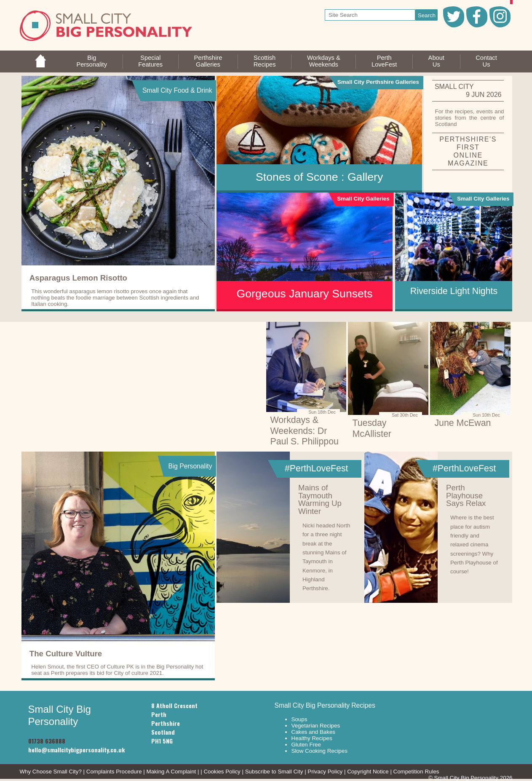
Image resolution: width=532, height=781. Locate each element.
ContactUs (486, 61)
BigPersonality (92, 61)
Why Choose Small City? (51, 772)
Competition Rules (416, 772)
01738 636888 (47, 741)
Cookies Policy (222, 772)
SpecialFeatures (150, 61)
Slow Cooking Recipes (319, 751)
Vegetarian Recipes (316, 726)
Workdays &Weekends (324, 61)
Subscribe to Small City (274, 772)
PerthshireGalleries (208, 61)
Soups (299, 719)
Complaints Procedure (114, 772)
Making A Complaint (171, 772)
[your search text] (370, 15)
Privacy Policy (325, 772)
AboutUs (436, 61)
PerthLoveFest (384, 61)
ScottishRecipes (265, 61)
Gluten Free (306, 745)
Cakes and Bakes (313, 732)
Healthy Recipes (312, 738)
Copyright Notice (368, 772)
